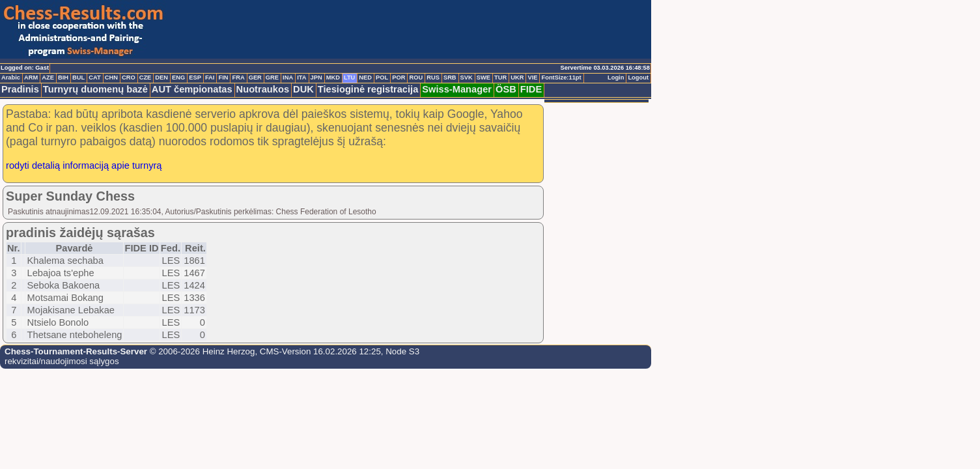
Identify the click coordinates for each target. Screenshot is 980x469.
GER (255, 78)
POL (382, 78)
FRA (238, 78)
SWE (483, 78)
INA (288, 78)
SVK (467, 78)
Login (616, 78)
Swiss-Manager (457, 89)
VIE (532, 78)
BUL (78, 78)
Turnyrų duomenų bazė (95, 89)
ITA (301, 78)
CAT (94, 78)
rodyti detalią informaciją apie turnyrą (84, 165)
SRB (450, 78)
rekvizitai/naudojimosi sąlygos (62, 361)
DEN (161, 78)
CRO (129, 78)
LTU (349, 78)
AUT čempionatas (192, 89)
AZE (48, 78)
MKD (333, 78)
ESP (195, 78)
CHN (111, 78)
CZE (146, 78)
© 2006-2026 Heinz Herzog (201, 351)
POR (399, 78)
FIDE (531, 89)
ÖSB (506, 89)
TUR (500, 78)
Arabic (11, 78)
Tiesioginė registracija (368, 89)
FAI (210, 78)
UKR (517, 78)
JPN (316, 78)
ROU (416, 78)
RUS (433, 78)
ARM (31, 78)
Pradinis (20, 89)
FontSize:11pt (561, 78)
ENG (178, 78)
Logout (638, 78)
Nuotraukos (263, 89)
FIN (223, 78)
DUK (303, 89)
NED (365, 78)
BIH (63, 78)
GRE (272, 78)
